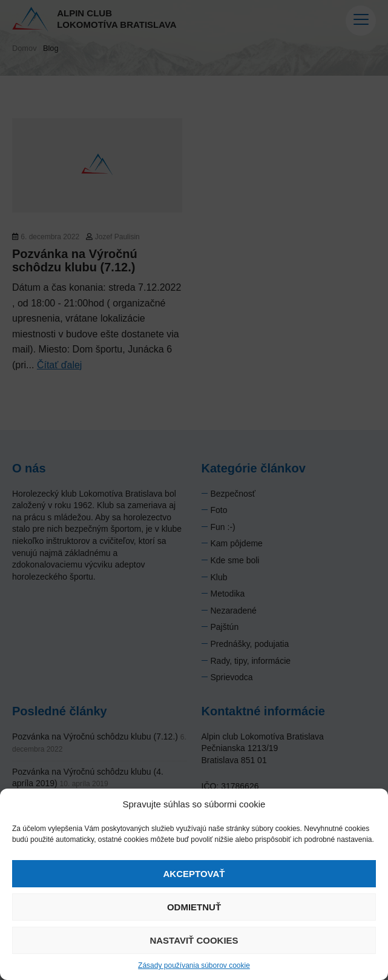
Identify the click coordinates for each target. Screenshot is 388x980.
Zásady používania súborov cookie (194, 965)
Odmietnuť (194, 907)
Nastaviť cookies (194, 940)
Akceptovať (194, 874)
